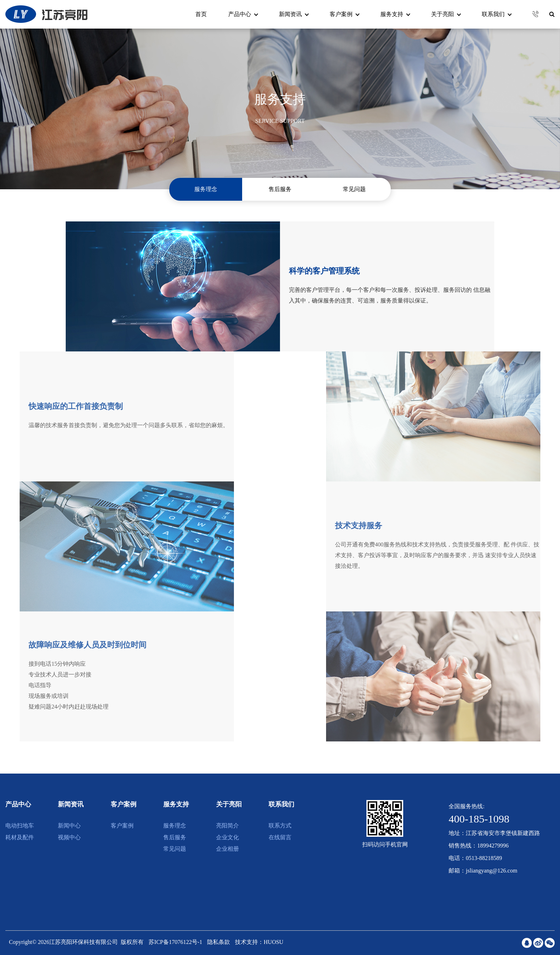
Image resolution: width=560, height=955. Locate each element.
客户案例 (124, 804)
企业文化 (227, 837)
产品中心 (18, 804)
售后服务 (280, 189)
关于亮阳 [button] (446, 14)
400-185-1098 (479, 819)
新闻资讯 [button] (294, 14)
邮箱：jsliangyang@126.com (483, 871)
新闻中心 (69, 826)
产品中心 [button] (243, 14)
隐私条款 (219, 942)
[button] (533, 14)
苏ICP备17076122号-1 (176, 942)
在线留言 (280, 837)
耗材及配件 (20, 837)
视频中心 (69, 837)
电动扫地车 (20, 826)
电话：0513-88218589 (475, 858)
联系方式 (280, 826)
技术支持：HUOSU (259, 942)
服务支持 (176, 804)
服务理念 (206, 189)
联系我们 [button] (497, 14)
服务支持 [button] (395, 14)
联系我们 (281, 804)
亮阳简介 (227, 826)
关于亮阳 (229, 804)
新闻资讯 (71, 804)
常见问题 (354, 189)
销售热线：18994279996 (479, 846)
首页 (201, 14)
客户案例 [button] (345, 14)
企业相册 (227, 849)
